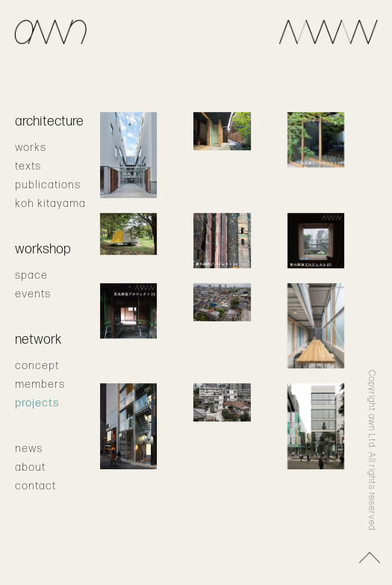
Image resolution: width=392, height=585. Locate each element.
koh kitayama (50, 204)
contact (35, 486)
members (40, 384)
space (31, 275)
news (29, 449)
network (38, 340)
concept (37, 366)
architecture (49, 121)
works (31, 148)
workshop (43, 249)
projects (37, 403)
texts (28, 166)
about (30, 467)
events (33, 294)
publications (48, 185)
